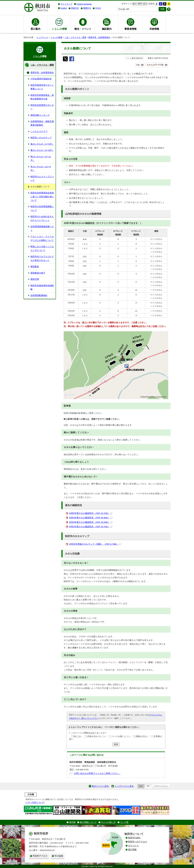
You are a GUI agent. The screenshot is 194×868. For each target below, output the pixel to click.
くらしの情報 (56, 37)
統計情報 (132, 850)
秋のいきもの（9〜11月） (41, 158)
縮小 (134, 4)
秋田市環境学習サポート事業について (42, 87)
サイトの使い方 (108, 822)
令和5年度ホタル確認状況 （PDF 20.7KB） (91, 513)
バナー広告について (35, 802)
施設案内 (107, 29)
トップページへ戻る (124, 786)
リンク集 (124, 822)
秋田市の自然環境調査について (42, 208)
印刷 (138, 65)
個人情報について (88, 822)
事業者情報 (130, 29)
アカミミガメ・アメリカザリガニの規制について (42, 238)
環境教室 (35, 267)
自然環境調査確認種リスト (42, 228)
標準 (140, 4)
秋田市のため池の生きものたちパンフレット (42, 218)
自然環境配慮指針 (39, 295)
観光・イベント (83, 29)
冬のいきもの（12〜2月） (41, 168)
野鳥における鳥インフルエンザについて (42, 248)
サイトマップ (66, 4)
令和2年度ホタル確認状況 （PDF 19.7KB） (91, 527)
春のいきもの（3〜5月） (42, 144)
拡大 (145, 4)
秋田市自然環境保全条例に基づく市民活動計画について (42, 197)
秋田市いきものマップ (41, 138)
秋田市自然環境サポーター (42, 107)
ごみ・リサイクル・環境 (75, 37)
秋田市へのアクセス (138, 842)
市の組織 (59, 856)
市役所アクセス (40, 856)
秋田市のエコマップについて (42, 178)
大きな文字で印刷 (155, 65)
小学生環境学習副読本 (41, 79)
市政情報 (154, 29)
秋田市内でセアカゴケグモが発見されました (42, 258)
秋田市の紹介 (134, 838)
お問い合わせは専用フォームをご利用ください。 (97, 773)
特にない (78, 736)
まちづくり (133, 846)
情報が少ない (142, 736)
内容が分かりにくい (97, 736)
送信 (116, 744)
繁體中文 (87, 8)
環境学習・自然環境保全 (99, 37)
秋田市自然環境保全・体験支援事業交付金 (42, 97)
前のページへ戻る (100, 786)
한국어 (98, 8)
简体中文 (75, 8)
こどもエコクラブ (39, 131)
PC (148, 786)
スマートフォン (161, 786)
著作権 (72, 822)
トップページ (42, 37)
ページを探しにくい (121, 736)
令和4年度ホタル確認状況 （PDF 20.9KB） (91, 518)
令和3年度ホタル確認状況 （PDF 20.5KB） (91, 522)
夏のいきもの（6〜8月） (42, 150)
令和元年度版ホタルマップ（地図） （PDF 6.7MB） (95, 544)
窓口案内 (35, 29)
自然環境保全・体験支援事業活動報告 (42, 123)
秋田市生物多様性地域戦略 (42, 287)
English (64, 8)
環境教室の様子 (38, 273)
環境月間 (35, 279)
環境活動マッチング (40, 115)
